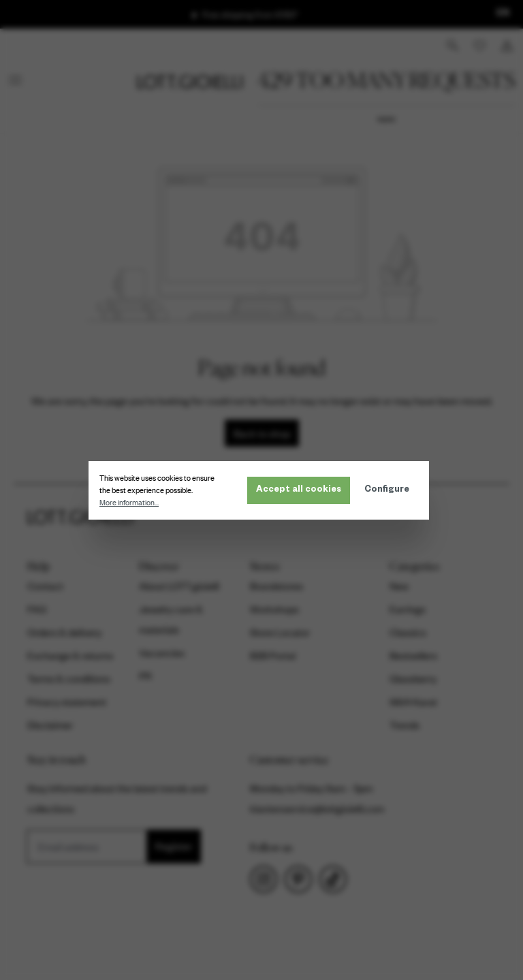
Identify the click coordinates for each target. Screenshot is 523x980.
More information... (132, 503)
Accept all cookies (301, 490)
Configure (390, 490)
